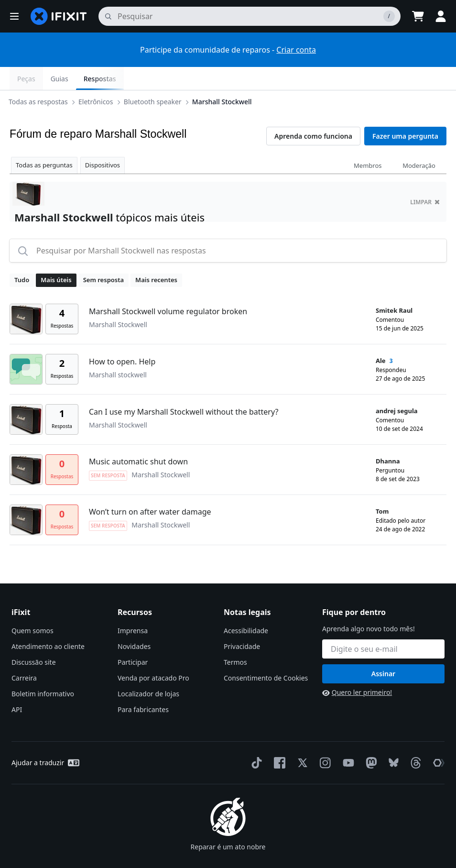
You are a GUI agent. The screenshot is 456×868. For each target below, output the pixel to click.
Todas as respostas (40, 78)
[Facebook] (278, 740)
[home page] (59, 16)
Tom (382, 488)
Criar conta (296, 50)
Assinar (383, 651)
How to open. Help (122, 339)
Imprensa (133, 608)
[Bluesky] (392, 740)
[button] (14, 16)
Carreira (24, 655)
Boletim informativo (43, 671)
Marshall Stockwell (224, 78)
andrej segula (397, 388)
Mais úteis (56, 257)
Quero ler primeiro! (357, 669)
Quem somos (33, 608)
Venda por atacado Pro (153, 655)
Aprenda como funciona (313, 113)
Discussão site (34, 639)
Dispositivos (103, 142)
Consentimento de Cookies (266, 655)
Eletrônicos (98, 78)
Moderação (419, 143)
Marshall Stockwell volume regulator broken (168, 288)
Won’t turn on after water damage (150, 489)
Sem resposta (103, 257)
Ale (381, 338)
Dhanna (388, 438)
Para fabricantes (143, 687)
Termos (235, 639)
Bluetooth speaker (155, 78)
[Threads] (414, 740)
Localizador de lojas (148, 671)
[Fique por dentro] (383, 626)
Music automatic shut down (138, 439)
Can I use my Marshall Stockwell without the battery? (184, 389)
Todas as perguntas (44, 142)
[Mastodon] (369, 740)
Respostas (423, 79)
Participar (133, 639)
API (17, 687)
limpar (425, 179)
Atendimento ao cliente (48, 623)
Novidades (134, 623)
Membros (368, 143)
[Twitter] (301, 740)
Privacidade (242, 623)
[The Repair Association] (437, 740)
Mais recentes (156, 257)
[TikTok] (255, 740)
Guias (382, 79)
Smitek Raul (394, 287)
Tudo (22, 257)
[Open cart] (418, 16)
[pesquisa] (250, 16)
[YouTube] (347, 740)
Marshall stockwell (118, 352)
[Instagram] (324, 740)
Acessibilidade (246, 608)
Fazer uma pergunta (405, 113)
